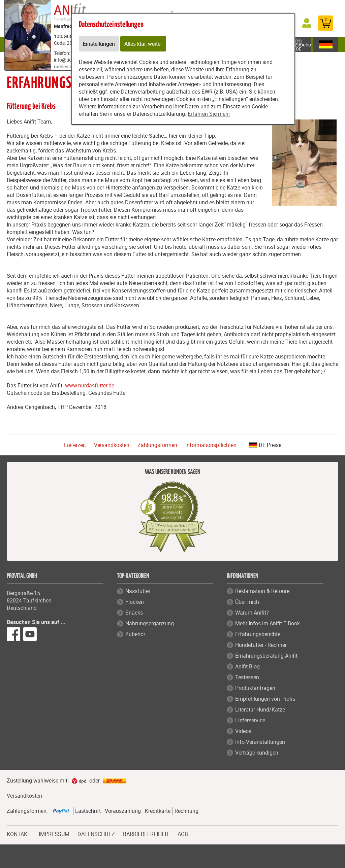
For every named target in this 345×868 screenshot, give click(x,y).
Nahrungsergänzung (150, 623)
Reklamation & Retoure (262, 591)
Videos (243, 731)
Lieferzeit (75, 445)
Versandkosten (112, 445)
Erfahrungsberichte (258, 634)
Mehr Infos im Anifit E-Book (268, 623)
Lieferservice (250, 720)
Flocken (135, 602)
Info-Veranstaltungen (260, 742)
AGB (183, 834)
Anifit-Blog (247, 666)
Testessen (247, 677)
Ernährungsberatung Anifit (266, 656)
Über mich (247, 602)
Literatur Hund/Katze (260, 709)
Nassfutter (138, 591)
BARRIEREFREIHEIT (146, 833)
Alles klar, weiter (143, 44)
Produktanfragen (255, 688)
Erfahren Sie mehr (209, 114)
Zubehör (304, 44)
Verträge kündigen (257, 753)
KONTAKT (19, 833)
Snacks (134, 613)
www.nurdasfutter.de (90, 385)
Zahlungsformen (157, 445)
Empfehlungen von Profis (265, 699)
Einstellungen (99, 44)
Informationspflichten (211, 445)
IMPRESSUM (54, 833)
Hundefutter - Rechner (261, 645)
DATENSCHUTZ (96, 833)
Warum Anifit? (252, 613)
